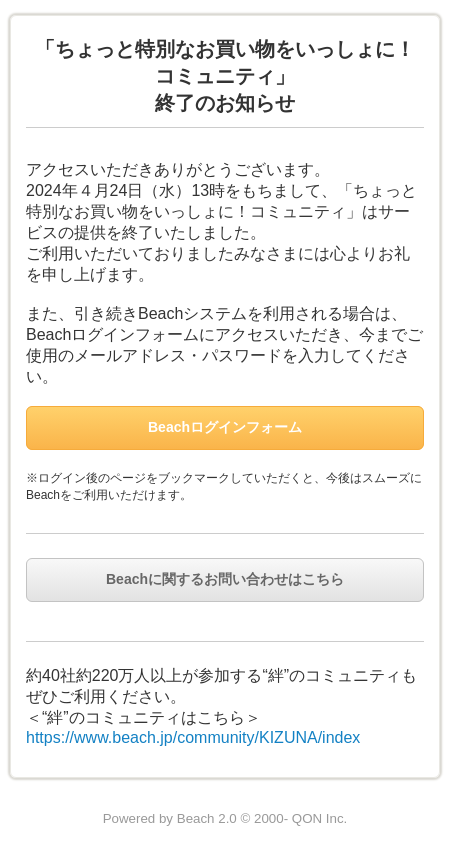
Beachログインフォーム (225, 427)
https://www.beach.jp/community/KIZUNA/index (193, 737)
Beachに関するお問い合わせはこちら (225, 579)
